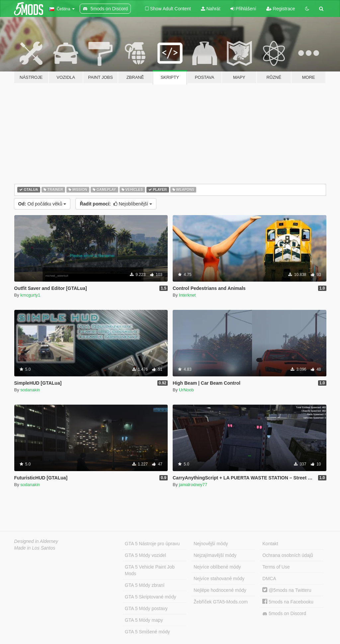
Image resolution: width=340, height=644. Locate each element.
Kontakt (270, 544)
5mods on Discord (284, 614)
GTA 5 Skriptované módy (151, 597)
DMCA (269, 579)
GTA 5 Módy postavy (146, 608)
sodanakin (30, 390)
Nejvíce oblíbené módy (217, 567)
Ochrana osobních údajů (288, 555)
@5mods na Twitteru (287, 590)
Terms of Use (276, 567)
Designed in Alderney (36, 541)
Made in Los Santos (35, 548)
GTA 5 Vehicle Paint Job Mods (150, 570)
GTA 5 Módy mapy (144, 620)
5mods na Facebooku (288, 602)
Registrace (281, 9)
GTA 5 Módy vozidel (145, 555)
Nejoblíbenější (116, 204)
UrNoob (186, 390)
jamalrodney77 (193, 485)
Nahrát (211, 9)
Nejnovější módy (211, 544)
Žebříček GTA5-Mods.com (221, 602)
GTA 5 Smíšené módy (147, 632)
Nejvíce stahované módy (219, 579)
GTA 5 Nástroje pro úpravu (152, 544)
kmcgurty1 (30, 295)
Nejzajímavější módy (215, 555)
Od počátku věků (42, 204)
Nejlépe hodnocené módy (220, 590)
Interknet (187, 295)
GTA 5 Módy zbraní (145, 585)
